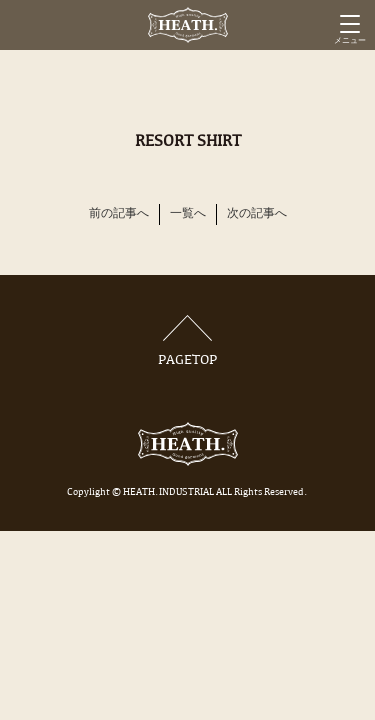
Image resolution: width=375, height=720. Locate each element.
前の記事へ (119, 214)
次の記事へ (257, 214)
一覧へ (188, 214)
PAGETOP (188, 341)
